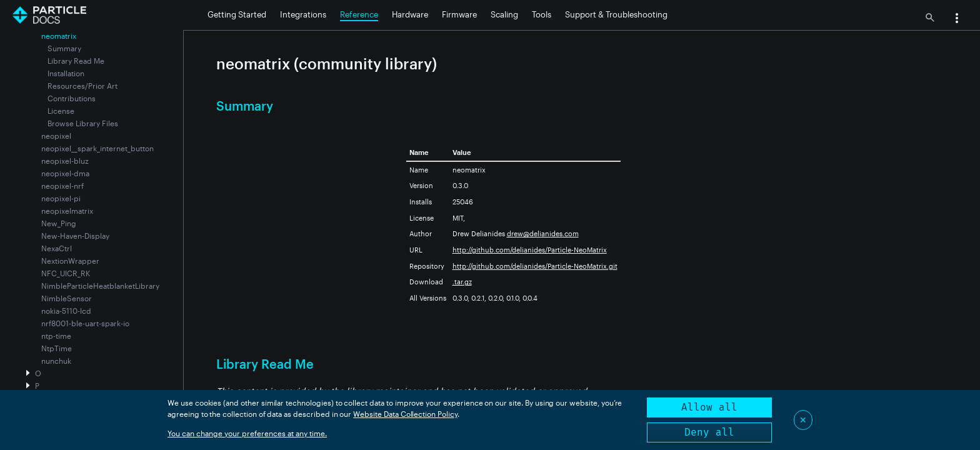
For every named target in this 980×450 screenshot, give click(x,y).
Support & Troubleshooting (616, 14)
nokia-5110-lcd (66, 311)
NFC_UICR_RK (66, 273)
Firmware (459, 14)
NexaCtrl (57, 248)
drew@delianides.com (543, 233)
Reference (359, 14)
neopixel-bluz (65, 161)
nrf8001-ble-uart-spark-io (85, 323)
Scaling (504, 14)
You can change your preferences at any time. (247, 433)
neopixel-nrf (62, 186)
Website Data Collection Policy (405, 414)
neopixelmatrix (67, 211)
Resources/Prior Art (82, 86)
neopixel (56, 136)
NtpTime (57, 348)
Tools (542, 14)
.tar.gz (462, 282)
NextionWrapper (70, 261)
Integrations (303, 14)
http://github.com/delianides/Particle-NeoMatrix (530, 250)
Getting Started (237, 14)
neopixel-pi (61, 198)
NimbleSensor (67, 298)
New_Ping (59, 223)
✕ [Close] (803, 420)
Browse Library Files (83, 123)
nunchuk (56, 361)
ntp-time (56, 336)
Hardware (410, 14)
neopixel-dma (65, 173)
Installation (66, 73)
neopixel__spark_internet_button (97, 148)
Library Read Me (76, 61)
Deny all (709, 432)
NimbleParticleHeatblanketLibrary (100, 286)
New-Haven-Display (75, 236)
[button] (957, 19)
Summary (64, 48)
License (61, 111)
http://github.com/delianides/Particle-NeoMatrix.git (535, 266)
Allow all (709, 407)
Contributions (72, 98)
